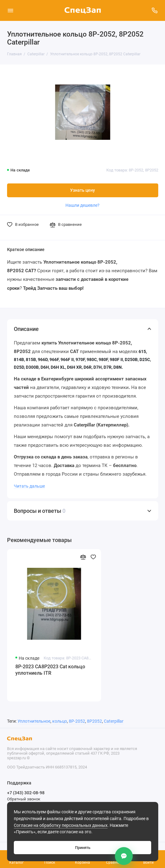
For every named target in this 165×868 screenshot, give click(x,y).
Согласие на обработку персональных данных (61, 825)
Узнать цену (82, 190)
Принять (83, 848)
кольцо (60, 721)
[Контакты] (124, 856)
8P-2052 (77, 721)
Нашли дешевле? (82, 205)
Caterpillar (114, 721)
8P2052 (94, 721)
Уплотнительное (34, 721)
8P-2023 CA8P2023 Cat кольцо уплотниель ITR (50, 670)
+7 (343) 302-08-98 (26, 793)
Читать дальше (29, 486)
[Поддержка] (155, 10)
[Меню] (10, 10)
